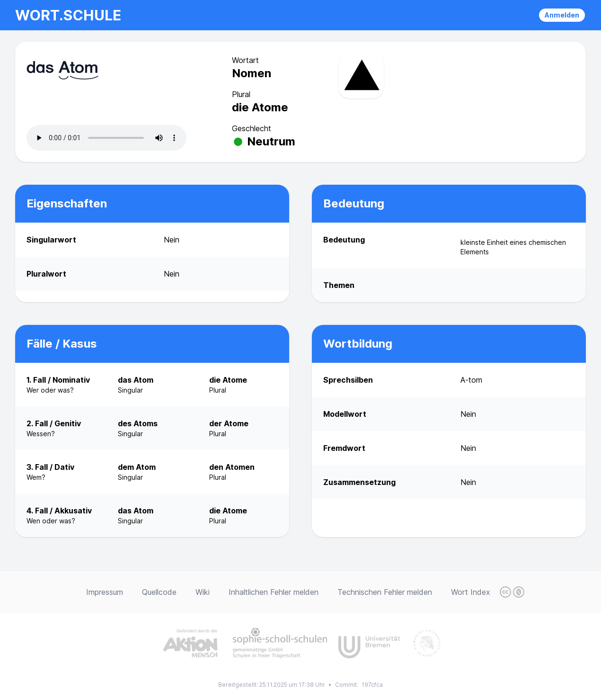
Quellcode (159, 592)
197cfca (372, 685)
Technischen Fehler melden (385, 592)
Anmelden (562, 15)
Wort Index (471, 592)
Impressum (105, 592)
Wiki (203, 592)
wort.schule (68, 15)
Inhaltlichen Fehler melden (274, 592)
